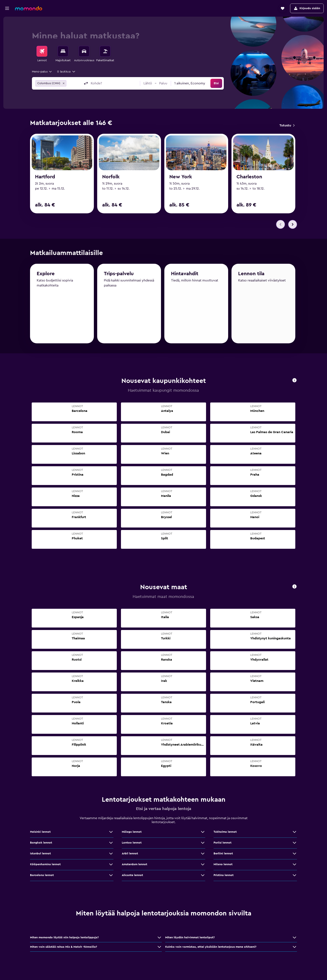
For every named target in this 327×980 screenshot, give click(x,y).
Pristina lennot (224, 876)
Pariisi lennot (223, 844)
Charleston (249, 177)
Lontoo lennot (132, 844)
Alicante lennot (132, 876)
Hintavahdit (185, 277)
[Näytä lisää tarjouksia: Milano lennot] (294, 865)
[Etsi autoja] (84, 51)
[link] (287, 125)
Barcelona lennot (42, 876)
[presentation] (294, 381)
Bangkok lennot (41, 844)
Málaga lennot (132, 833)
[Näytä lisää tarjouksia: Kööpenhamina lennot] (111, 865)
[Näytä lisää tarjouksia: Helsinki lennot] (111, 833)
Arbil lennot (130, 855)
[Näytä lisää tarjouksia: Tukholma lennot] (294, 833)
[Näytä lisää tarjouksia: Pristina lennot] (294, 876)
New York (181, 177)
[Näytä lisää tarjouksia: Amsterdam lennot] (203, 865)
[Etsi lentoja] (42, 51)
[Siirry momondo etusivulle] (29, 8)
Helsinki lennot (40, 833)
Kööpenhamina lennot (45, 865)
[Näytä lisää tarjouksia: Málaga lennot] (203, 833)
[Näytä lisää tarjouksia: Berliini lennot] (294, 855)
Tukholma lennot (225, 833)
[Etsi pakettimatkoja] (105, 51)
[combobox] (42, 72)
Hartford (45, 177)
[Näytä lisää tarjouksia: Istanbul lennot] (111, 855)
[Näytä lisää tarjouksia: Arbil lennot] (203, 855)
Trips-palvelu (119, 276)
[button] (7, 8)
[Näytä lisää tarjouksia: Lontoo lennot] (203, 844)
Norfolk (111, 177)
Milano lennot (223, 865)
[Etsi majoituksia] (63, 51)
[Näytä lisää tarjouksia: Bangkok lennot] (111, 844)
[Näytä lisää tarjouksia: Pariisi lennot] (294, 844)
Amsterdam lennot (135, 865)
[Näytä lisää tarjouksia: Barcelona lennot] (111, 876)
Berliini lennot (223, 855)
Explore (46, 276)
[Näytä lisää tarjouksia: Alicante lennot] (203, 876)
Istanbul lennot (40, 855)
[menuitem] (42, 54)
